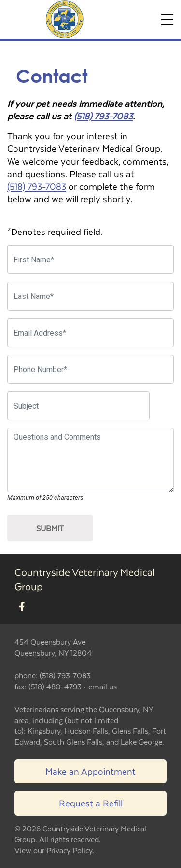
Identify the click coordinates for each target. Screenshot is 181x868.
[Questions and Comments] (90, 460)
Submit (50, 528)
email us (103, 686)
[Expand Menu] (167, 19)
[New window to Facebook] (22, 607)
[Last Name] (90, 296)
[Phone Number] (90, 369)
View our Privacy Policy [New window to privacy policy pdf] (54, 850)
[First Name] (90, 259)
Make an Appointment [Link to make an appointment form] (90, 771)
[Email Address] (90, 333)
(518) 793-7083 (103, 116)
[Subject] (78, 406)
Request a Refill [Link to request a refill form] (91, 803)
